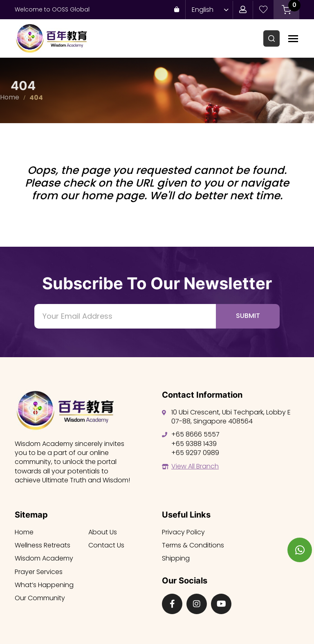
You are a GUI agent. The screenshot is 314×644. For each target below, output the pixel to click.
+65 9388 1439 (194, 444)
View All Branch (195, 466)
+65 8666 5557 (195, 434)
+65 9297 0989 (195, 453)
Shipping (176, 558)
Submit (248, 316)
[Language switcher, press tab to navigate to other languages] (208, 10)
